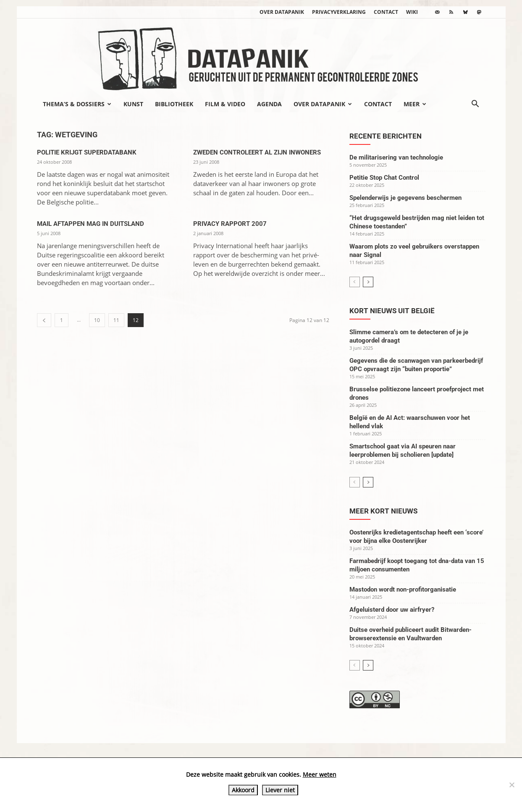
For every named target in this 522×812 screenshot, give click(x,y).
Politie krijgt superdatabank (87, 152)
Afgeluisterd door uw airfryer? (392, 610)
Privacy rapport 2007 (230, 224)
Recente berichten (386, 136)
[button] (475, 105)
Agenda (269, 104)
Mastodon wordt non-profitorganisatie (403, 589)
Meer (415, 104)
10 (97, 320)
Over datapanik (282, 12)
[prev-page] (44, 320)
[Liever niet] (512, 785)
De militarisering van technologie (396, 157)
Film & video (225, 104)
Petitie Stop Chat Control (384, 178)
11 (116, 320)
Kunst (133, 104)
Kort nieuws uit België (392, 311)
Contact (386, 12)
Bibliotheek (174, 104)
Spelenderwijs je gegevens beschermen (405, 198)
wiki (412, 12)
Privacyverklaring (339, 12)
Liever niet (280, 790)
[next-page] (368, 282)
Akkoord (243, 790)
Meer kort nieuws (383, 511)
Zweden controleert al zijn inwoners (257, 152)
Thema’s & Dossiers (77, 104)
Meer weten (320, 774)
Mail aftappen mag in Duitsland (90, 224)
